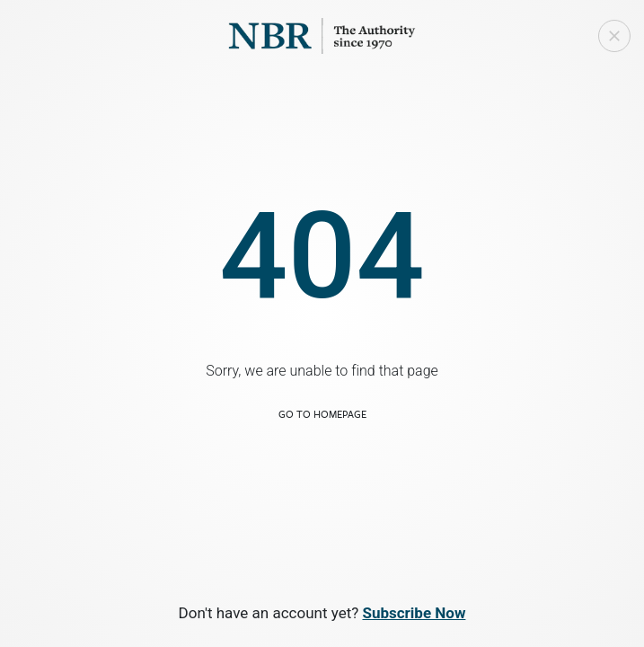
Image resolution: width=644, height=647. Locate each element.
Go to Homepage (322, 414)
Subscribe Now (414, 613)
